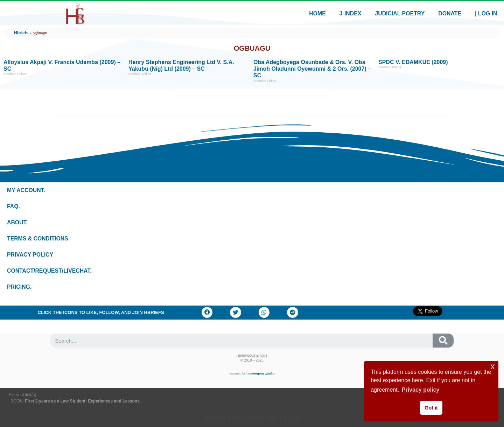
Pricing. (19, 287)
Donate (449, 13)
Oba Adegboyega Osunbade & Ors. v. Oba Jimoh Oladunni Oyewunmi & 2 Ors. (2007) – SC (312, 69)
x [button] (493, 366)
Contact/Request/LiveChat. (50, 271)
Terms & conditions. (39, 239)
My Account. (26, 190)
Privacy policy (30, 255)
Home (315, 13)
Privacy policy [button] (421, 390)
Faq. (13, 206)
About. (17, 222)
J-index (348, 13)
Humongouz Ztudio (260, 373)
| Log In (486, 13)
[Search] (443, 341)
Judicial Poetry (398, 13)
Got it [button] (431, 408)
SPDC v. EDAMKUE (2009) (413, 62)
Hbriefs (21, 33)
